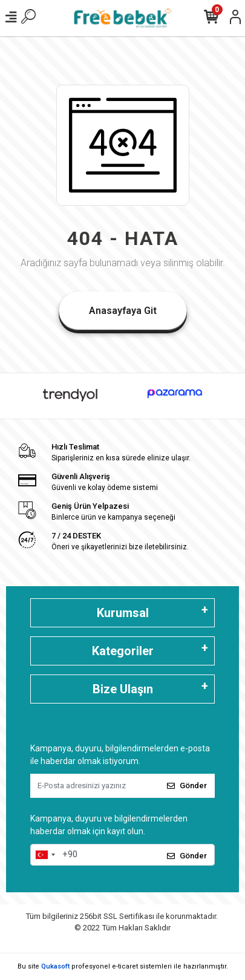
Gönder (187, 786)
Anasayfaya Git (123, 311)
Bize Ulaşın (123, 689)
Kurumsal (123, 613)
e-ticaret (125, 966)
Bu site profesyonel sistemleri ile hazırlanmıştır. (123, 966)
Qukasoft (55, 966)
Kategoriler (123, 651)
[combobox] (45, 855)
